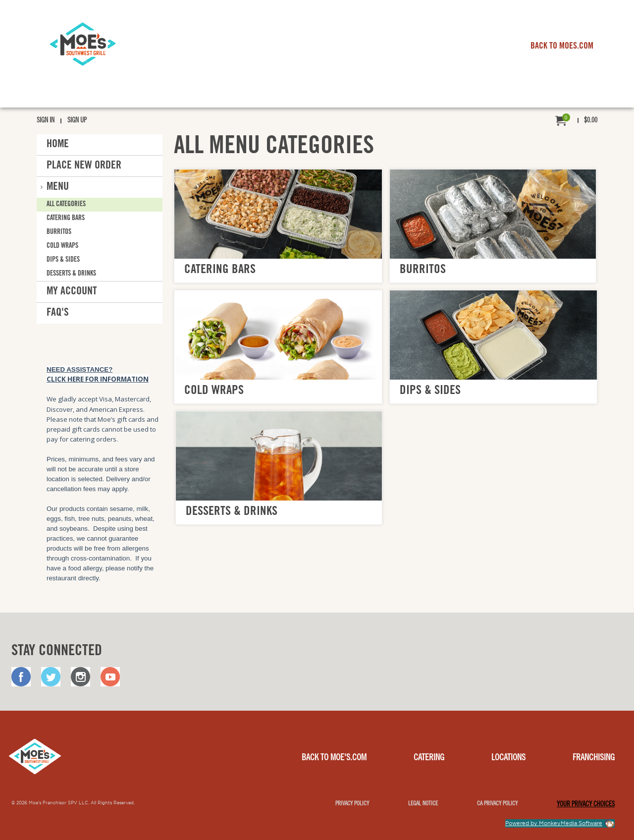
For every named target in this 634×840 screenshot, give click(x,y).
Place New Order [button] (84, 166)
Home (58, 145)
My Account (72, 292)
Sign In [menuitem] (46, 121)
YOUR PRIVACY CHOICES (586, 805)
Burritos (59, 232)
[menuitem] (576, 121)
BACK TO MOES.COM (562, 47)
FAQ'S (58, 313)
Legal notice (423, 804)
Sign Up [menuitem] (77, 121)
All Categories (66, 204)
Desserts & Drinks (71, 274)
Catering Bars (66, 219)
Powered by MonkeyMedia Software (554, 823)
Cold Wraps (62, 246)
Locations (508, 758)
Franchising (594, 758)
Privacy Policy (352, 804)
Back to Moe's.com (334, 758)
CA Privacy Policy (497, 804)
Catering (429, 758)
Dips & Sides (63, 260)
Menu (58, 187)
